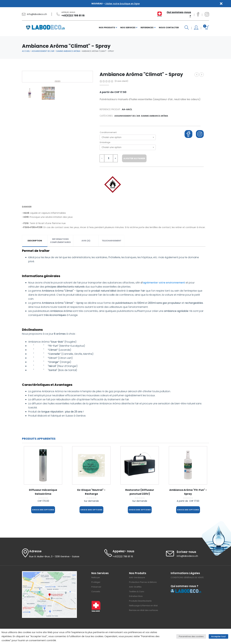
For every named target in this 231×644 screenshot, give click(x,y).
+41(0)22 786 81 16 (73, 16)
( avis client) (121, 81)
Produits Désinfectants (140, 600)
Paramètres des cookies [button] (194, 636)
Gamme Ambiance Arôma (68, 51)
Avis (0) (86, 241)
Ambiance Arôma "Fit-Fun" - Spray (202, 75)
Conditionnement (108, 132)
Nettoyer (96, 577)
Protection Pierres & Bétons (143, 581)
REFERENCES (147, 28)
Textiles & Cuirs (137, 591)
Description (35, 241)
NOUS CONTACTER (169, 28)
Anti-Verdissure (137, 577)
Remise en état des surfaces (144, 609)
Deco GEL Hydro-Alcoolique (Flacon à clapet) (197, 75)
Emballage (105, 142)
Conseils (96, 591)
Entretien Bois (136, 595)
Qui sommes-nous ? (179, 14)
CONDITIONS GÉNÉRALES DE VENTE (187, 577)
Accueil (26, 51)
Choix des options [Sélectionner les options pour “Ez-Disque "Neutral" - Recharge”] (91, 510)
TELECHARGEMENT (112, 241)
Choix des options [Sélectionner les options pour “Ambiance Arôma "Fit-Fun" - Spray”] (188, 510)
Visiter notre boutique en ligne (122, 4)
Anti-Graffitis (135, 586)
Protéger (96, 581)
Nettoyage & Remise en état (143, 605)
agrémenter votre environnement (164, 283)
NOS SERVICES (128, 28)
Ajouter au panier (134, 158)
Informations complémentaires (60, 241)
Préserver (96, 586)
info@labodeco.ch (37, 14)
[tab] (35, 241)
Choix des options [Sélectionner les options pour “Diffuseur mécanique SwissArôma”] (43, 510)
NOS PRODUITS (107, 28)
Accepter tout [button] (220, 636)
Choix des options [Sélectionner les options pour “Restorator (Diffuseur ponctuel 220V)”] (140, 510)
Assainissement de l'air (43, 51)
